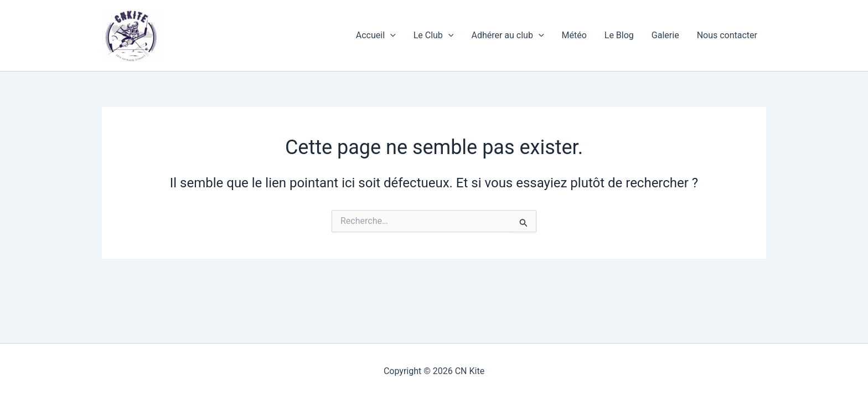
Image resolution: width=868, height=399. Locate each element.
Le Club (434, 35)
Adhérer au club (507, 35)
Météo (574, 35)
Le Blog (619, 35)
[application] (390, 35)
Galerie (665, 35)
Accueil (376, 35)
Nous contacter (727, 35)
